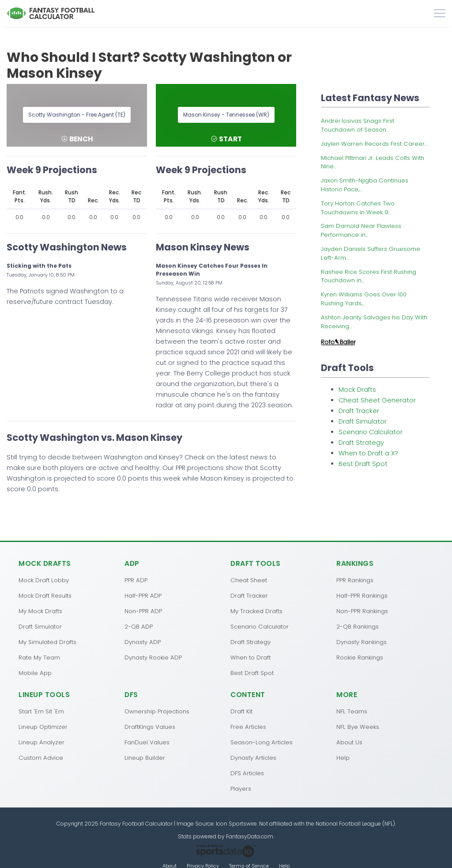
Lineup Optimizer (43, 727)
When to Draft (250, 658)
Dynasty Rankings (362, 642)
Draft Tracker (359, 411)
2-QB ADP (139, 627)
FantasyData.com (250, 836)
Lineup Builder (145, 758)
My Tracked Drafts (256, 611)
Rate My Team (39, 658)
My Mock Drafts (40, 611)
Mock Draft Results (45, 596)
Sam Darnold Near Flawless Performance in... (361, 230)
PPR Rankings (355, 580)
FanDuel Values (147, 742)
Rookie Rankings (360, 658)
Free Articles (248, 727)
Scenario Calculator (371, 432)
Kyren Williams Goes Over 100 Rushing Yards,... (364, 299)
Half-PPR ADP (143, 596)
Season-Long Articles (262, 742)
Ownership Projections (157, 711)
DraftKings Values (150, 727)
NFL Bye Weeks (358, 727)
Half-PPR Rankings (362, 596)
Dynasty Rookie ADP (153, 658)
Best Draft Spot (363, 464)
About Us (349, 742)
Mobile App (35, 673)
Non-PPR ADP (143, 611)
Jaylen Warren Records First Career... (374, 144)
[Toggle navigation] (440, 13)
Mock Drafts (357, 390)
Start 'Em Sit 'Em (41, 711)
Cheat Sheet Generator (377, 400)
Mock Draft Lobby (44, 580)
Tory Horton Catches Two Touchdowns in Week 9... (358, 208)
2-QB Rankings (358, 627)
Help (343, 758)
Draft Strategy (361, 443)
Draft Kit (241, 711)
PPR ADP (136, 580)
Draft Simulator (363, 421)
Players (241, 789)
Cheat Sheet (249, 580)
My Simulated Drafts (47, 642)
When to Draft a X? (368, 453)
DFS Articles (247, 773)
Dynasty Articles (253, 758)
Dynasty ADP (143, 642)
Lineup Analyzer (41, 742)
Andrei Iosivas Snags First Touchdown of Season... (358, 125)
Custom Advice (41, 758)
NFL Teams (352, 711)
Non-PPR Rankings (362, 611)
